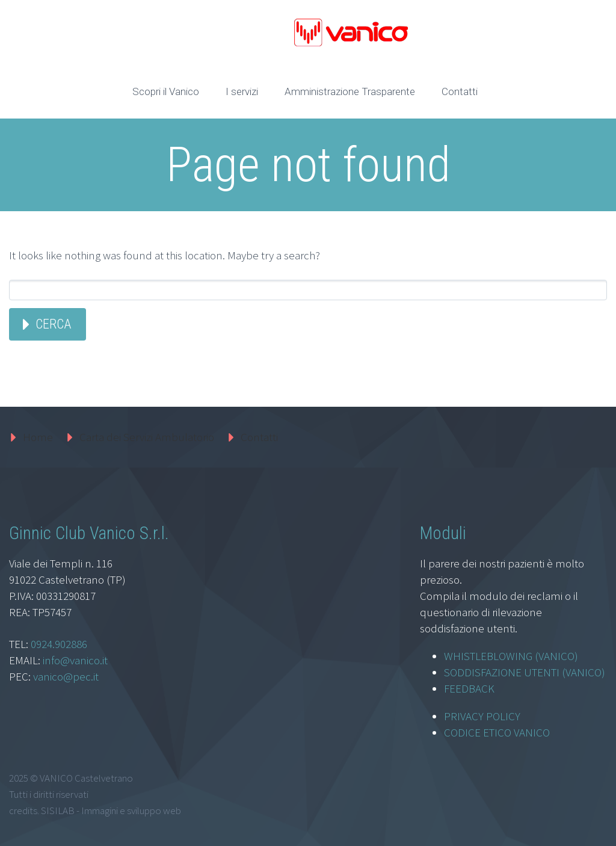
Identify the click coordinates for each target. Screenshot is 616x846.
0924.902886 (59, 644)
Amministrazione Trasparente (350, 91)
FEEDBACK (469, 688)
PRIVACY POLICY (482, 716)
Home (38, 437)
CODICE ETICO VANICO (497, 732)
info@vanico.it (75, 660)
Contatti (460, 91)
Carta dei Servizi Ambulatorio (147, 437)
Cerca (53, 324)
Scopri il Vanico (166, 91)
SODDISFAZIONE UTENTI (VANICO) (525, 672)
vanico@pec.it (66, 676)
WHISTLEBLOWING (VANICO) (511, 656)
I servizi (242, 91)
